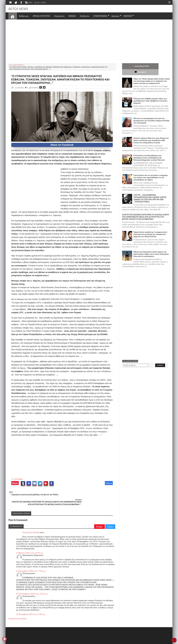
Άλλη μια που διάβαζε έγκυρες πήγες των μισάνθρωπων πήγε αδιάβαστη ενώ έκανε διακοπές (150, 95)
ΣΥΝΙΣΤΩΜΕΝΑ (100, 16)
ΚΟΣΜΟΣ (128, 16)
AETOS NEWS (20, 9)
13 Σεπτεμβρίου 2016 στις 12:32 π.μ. (32, 588)
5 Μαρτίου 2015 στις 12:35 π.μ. (30, 547)
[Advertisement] (89, 41)
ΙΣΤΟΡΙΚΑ (18, 479)
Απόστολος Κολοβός (31, 527)
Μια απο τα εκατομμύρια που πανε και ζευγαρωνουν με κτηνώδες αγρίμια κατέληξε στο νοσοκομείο (151, 115)
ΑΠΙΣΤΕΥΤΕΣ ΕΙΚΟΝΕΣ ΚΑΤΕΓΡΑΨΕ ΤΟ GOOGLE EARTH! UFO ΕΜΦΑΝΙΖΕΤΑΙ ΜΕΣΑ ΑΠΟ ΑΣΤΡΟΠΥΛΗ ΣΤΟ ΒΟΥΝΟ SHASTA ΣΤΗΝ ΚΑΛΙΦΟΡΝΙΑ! (146, 211)
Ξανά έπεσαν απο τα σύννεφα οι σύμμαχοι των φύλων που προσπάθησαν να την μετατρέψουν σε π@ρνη (151, 171)
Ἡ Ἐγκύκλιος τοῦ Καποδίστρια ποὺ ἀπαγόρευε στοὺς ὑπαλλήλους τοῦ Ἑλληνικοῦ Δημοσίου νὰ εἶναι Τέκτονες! (149, 152)
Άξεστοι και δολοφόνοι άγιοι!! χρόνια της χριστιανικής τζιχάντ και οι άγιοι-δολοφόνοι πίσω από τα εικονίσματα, (151, 248)
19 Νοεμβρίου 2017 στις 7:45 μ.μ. (31, 609)
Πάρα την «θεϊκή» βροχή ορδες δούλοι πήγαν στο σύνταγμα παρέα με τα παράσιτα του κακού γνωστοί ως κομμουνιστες (152, 75)
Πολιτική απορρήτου (60, 642)
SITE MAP (48, 642)
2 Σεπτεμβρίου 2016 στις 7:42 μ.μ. (31, 565)
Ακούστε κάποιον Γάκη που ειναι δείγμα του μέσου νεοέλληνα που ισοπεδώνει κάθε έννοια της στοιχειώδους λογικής (151, 134)
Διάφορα (115, 16)
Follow (109, 483)
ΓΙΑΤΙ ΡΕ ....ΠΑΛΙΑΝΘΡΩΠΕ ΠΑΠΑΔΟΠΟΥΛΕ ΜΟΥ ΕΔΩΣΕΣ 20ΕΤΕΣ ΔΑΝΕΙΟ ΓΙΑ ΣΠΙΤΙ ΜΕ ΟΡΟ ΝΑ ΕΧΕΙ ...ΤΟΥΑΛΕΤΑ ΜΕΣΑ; (150, 192)
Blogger (99, 521)
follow (29, 3)
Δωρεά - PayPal (40, 2)
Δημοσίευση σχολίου (17, 613)
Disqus (110, 521)
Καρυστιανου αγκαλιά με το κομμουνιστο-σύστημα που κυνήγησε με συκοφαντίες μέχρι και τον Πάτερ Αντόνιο (151, 228)
